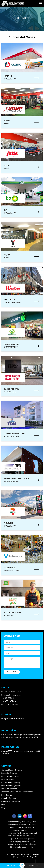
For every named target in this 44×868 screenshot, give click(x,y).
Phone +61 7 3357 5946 (11, 692)
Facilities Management (11, 786)
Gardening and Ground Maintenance (17, 792)
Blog (3, 807)
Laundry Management (11, 801)
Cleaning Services (9, 789)
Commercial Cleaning (11, 782)
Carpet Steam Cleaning (12, 770)
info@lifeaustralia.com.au (12, 719)
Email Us (11, 865)
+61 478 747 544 (9, 701)
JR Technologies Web (31, 857)
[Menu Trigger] (40, 4)
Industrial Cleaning (9, 773)
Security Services (9, 798)
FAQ (3, 804)
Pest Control (7, 795)
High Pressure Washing (11, 776)
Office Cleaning (8, 779)
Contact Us (33, 865)
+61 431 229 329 (8, 698)
